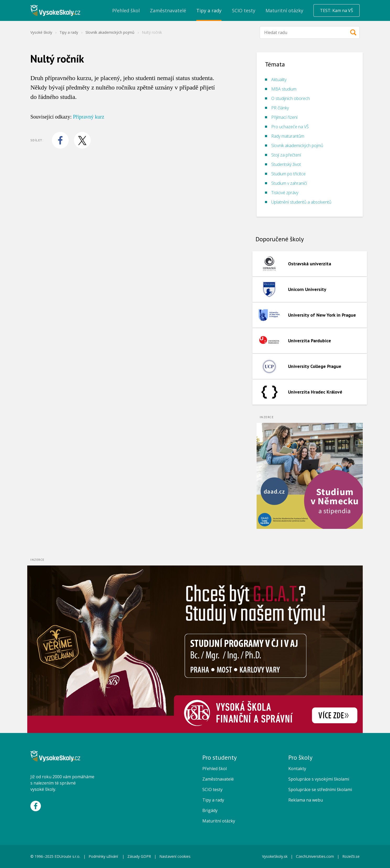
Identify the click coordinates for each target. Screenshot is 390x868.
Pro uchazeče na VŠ (290, 127)
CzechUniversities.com (315, 856)
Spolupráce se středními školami (320, 789)
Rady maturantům (288, 136)
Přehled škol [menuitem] (126, 10)
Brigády (210, 810)
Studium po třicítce (288, 174)
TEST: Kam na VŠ (337, 10)
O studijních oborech (291, 98)
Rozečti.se (351, 856)
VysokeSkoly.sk (275, 856)
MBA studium (284, 89)
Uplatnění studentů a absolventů (301, 202)
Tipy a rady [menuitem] (209, 10)
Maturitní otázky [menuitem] (284, 10)
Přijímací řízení (284, 117)
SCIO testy (212, 789)
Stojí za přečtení (286, 155)
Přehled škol (215, 769)
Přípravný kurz (88, 117)
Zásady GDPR (139, 856)
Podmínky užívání (104, 856)
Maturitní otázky (219, 821)
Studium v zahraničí (289, 183)
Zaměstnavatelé (218, 779)
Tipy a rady (69, 32)
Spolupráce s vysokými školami (319, 779)
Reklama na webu (306, 800)
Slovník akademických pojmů (110, 32)
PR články (280, 108)
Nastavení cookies (175, 856)
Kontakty (297, 769)
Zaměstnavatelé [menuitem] (168, 10)
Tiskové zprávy (285, 193)
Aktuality (279, 80)
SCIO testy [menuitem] (244, 10)
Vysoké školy (41, 32)
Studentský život (286, 164)
